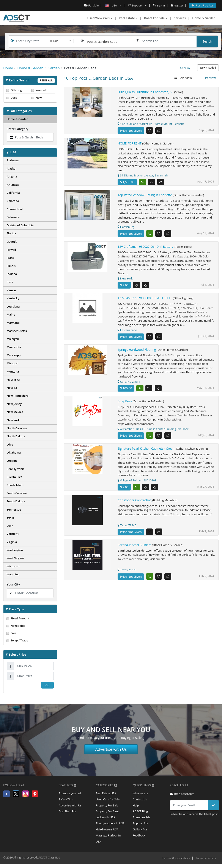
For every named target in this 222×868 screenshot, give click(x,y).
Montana (13, 371)
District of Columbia (20, 225)
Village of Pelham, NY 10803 (137, 484)
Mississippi (14, 355)
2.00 (124, 491)
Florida (11, 233)
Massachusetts (17, 331)
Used (18, 98)
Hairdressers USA (107, 833)
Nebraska (13, 379)
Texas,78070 (127, 574)
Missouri (13, 363)
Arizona (12, 176)
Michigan (13, 339)
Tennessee (14, 509)
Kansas (11, 290)
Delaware (13, 217)
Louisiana (13, 306)
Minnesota (14, 347)
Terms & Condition (174, 862)
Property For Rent (107, 813)
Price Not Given (131, 131)
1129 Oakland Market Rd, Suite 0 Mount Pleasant (151, 124)
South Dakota (16, 501)
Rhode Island (15, 485)
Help (136, 807)
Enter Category (17, 129)
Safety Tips (66, 800)
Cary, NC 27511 (129, 384)
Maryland (13, 323)
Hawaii (11, 250)
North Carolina (17, 428)
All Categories (21, 111)
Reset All (46, 80)
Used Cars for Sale (108, 800)
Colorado (13, 201)
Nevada (12, 388)
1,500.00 (127, 183)
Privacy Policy (206, 862)
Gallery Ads (140, 833)
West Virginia (16, 558)
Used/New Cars (100, 18)
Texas (11, 517)
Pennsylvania (16, 469)
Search (207, 41)
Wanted (43, 90)
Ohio (10, 444)
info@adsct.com (182, 794)
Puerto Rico (14, 477)
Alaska (11, 168)
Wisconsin (13, 566)
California (13, 193)
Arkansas (13, 185)
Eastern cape (127, 332)
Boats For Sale (156, 18)
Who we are (140, 794)
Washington (15, 550)
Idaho (11, 258)
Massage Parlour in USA (108, 842)
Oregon (12, 461)
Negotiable (30, 626)
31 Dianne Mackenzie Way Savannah (143, 176)
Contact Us (140, 800)
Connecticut (15, 209)
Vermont (13, 534)
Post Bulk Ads (68, 813)
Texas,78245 (127, 529)
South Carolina (17, 493)
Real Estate (128, 18)
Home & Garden (204, 18)
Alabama (13, 160)
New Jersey (14, 404)
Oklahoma (14, 452)
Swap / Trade (30, 640)
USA (13, 152)
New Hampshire (18, 396)
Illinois (11, 266)
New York (13, 420)
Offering (18, 90)
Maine (11, 314)
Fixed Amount (30, 618)
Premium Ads (142, 820)
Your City (13, 584)
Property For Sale (107, 807)
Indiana (12, 274)
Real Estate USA (106, 794)
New (43, 98)
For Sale (89, 5)
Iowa (10, 282)
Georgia (12, 241)
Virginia (12, 542)
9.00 (124, 287)
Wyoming (13, 574)
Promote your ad (70, 794)
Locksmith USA (105, 820)
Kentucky (13, 298)
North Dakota (16, 436)
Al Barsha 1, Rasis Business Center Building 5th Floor (153, 432)
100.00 (126, 391)
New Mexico (15, 412)
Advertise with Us (111, 749)
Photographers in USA (110, 826)
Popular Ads (141, 826)
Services (180, 18)
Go (47, 685)
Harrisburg (126, 228)
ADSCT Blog (140, 813)
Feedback (139, 839)
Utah (10, 526)
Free (30, 633)
